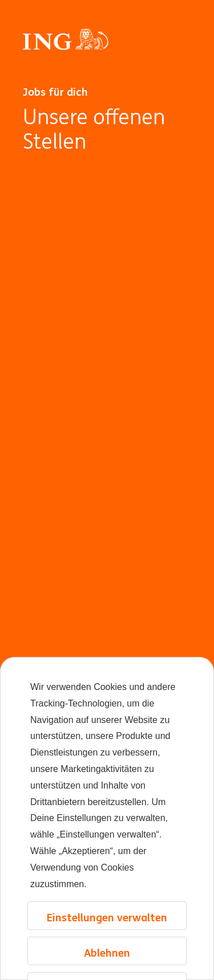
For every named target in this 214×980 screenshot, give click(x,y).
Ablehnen (107, 953)
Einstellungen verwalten (107, 917)
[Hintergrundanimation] (107, 563)
